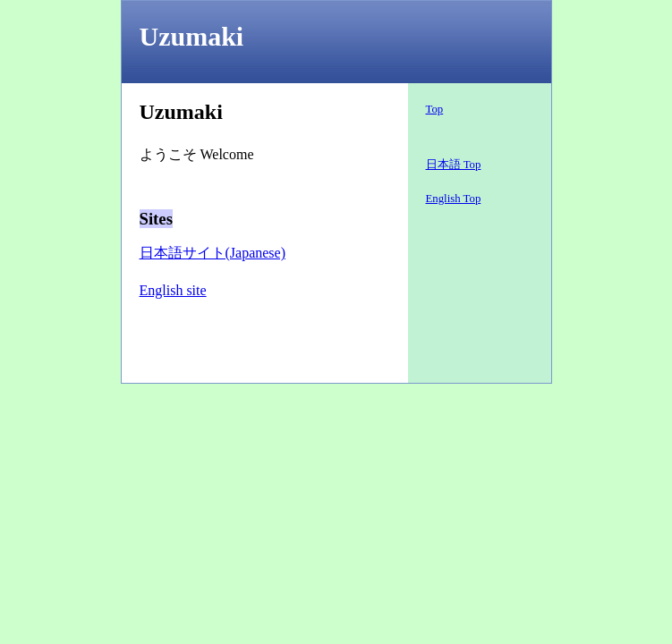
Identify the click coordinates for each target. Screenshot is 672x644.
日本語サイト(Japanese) (213, 253)
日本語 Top (454, 165)
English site (173, 290)
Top (435, 109)
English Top (454, 199)
